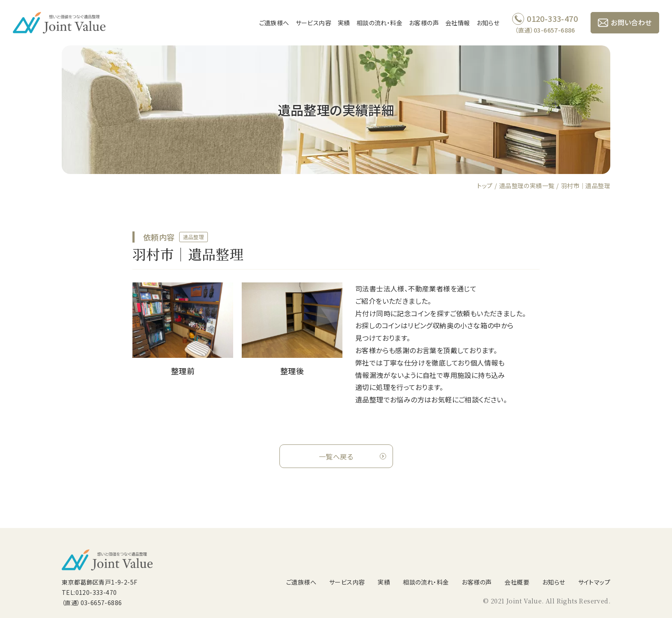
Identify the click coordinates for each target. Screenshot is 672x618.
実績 (344, 23)
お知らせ (488, 23)
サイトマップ (594, 582)
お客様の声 (424, 23)
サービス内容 (313, 23)
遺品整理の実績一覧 (527, 186)
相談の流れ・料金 (379, 23)
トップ (485, 186)
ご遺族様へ (274, 23)
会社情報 (458, 23)
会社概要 (517, 582)
